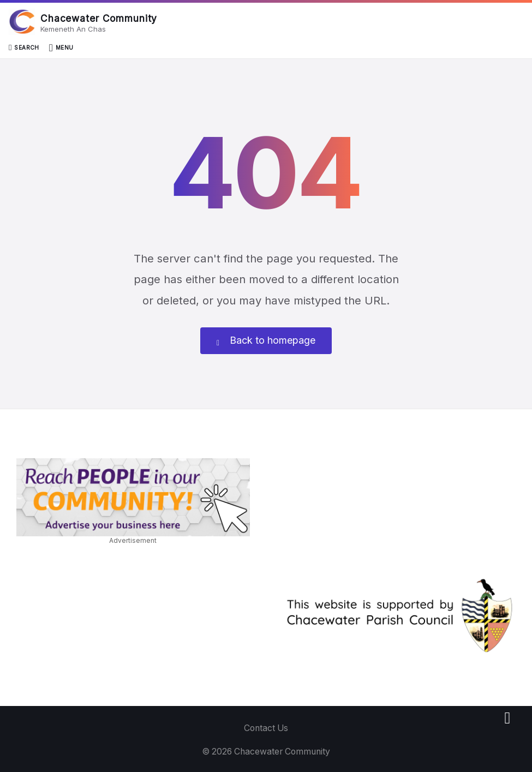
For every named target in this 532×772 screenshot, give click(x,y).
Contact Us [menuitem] (266, 728)
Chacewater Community (99, 18)
